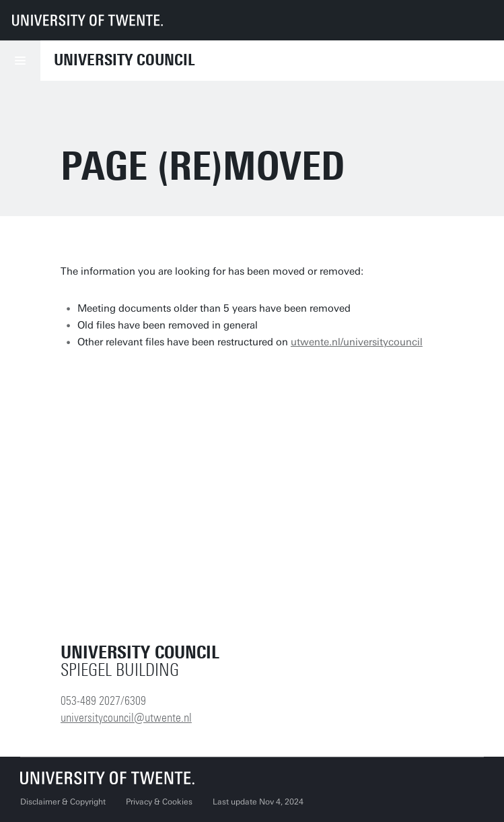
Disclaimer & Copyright (63, 802)
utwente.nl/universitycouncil (357, 342)
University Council (124, 60)
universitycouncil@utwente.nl (126, 718)
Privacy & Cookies (159, 802)
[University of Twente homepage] (87, 20)
